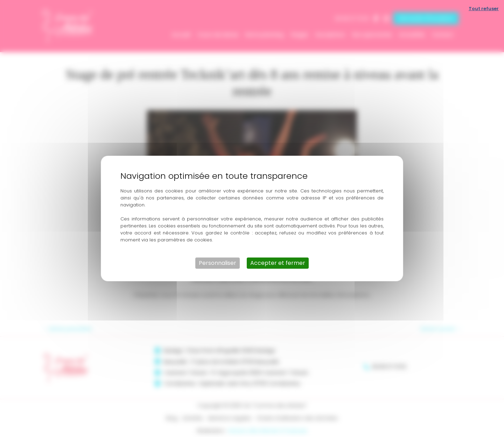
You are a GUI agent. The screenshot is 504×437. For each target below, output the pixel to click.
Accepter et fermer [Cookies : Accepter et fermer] (278, 263)
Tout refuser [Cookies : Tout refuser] (484, 9)
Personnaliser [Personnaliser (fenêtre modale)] (218, 263)
